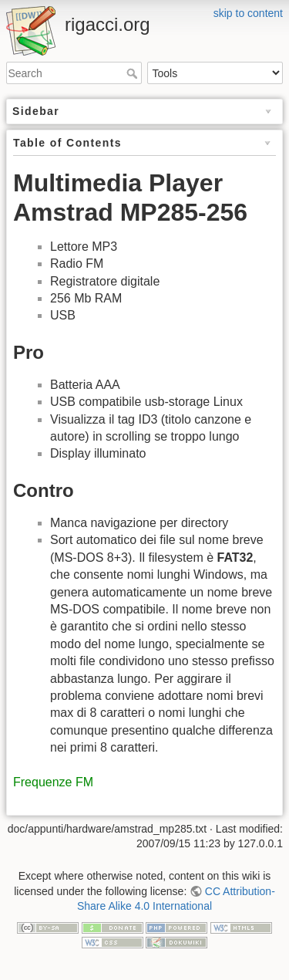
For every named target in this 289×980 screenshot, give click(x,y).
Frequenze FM (53, 782)
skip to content (248, 13)
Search (134, 73)
